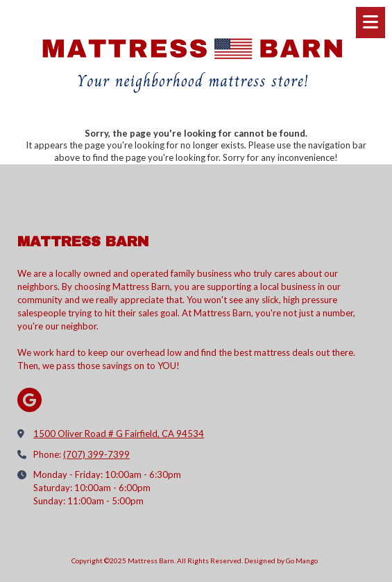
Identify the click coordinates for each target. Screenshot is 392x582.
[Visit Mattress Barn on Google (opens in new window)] (29, 400)
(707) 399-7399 (96, 454)
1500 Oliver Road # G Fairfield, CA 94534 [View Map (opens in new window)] (119, 434)
